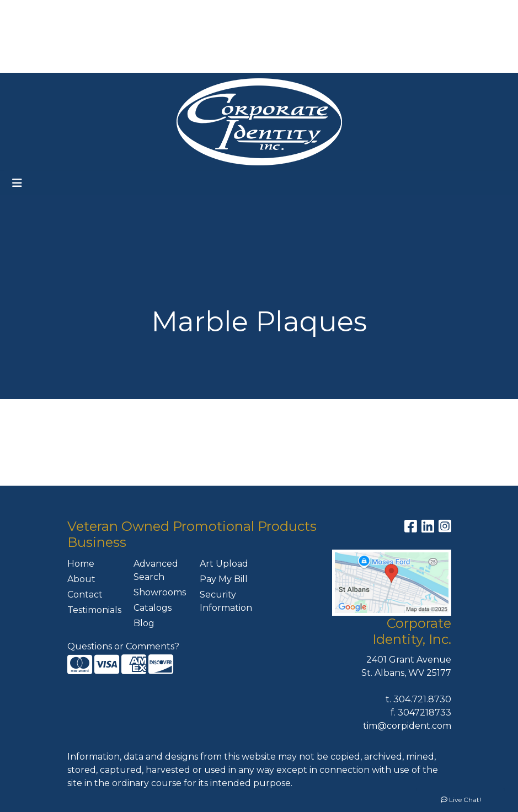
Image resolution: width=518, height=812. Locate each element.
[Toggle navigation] (17, 183)
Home (81, 564)
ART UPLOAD (115, 36)
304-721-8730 (449, 12)
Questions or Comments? (123, 646)
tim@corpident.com (407, 726)
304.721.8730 (422, 699)
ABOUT (64, 12)
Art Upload (224, 564)
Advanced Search (156, 570)
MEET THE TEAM (101, 60)
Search (288, 12)
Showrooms (160, 592)
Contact (85, 595)
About (81, 579)
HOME (25, 12)
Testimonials (94, 610)
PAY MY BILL (181, 36)
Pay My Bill (224, 579)
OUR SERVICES (141, 12)
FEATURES (35, 36)
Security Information (226, 601)
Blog (144, 623)
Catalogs (153, 608)
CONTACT (33, 60)
